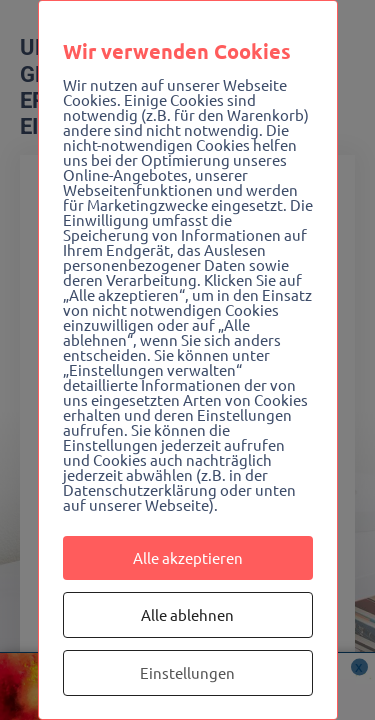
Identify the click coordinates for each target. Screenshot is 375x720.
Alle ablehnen (187, 614)
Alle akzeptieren (188, 557)
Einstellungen (187, 672)
